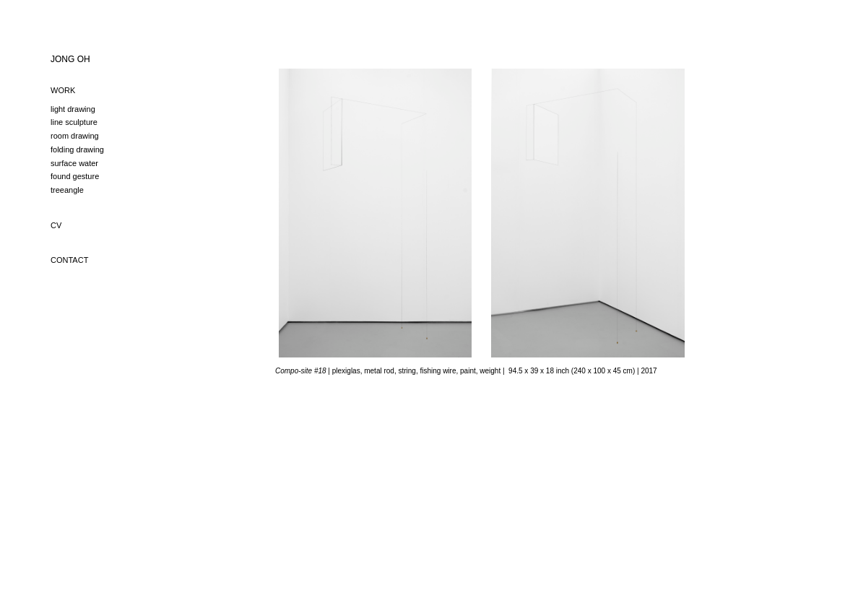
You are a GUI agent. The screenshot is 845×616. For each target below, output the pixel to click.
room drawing (75, 136)
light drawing (73, 109)
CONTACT (69, 260)
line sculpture (74, 122)
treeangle (67, 190)
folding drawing (77, 149)
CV (56, 225)
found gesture (75, 176)
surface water (74, 163)
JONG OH (70, 59)
